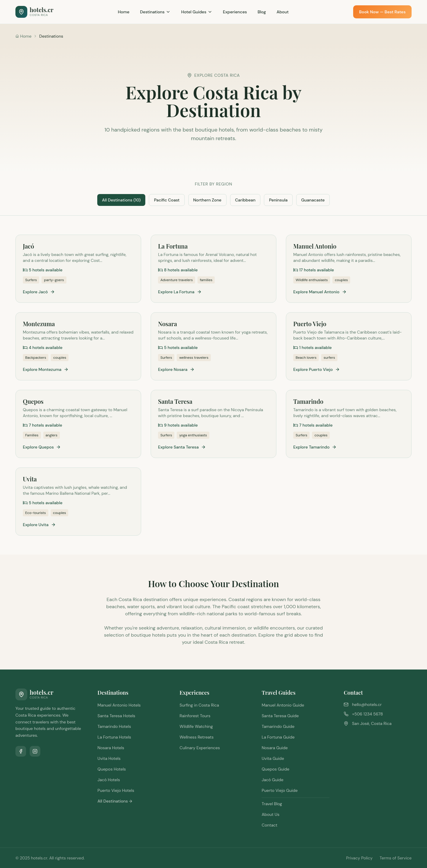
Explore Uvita (39, 525)
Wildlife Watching (196, 726)
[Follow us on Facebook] (21, 751)
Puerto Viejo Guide (279, 790)
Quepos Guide (275, 769)
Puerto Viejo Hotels (116, 790)
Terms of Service (396, 858)
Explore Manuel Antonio (320, 292)
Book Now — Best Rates (382, 12)
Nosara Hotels (111, 748)
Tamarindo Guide (278, 726)
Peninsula (278, 200)
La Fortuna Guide (278, 737)
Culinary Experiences (200, 748)
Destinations (155, 12)
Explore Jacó (39, 292)
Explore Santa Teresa (182, 447)
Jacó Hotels (109, 780)
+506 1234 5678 (367, 714)
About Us (270, 814)
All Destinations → (115, 801)
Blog (262, 12)
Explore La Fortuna (180, 292)
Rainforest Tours (195, 716)
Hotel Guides (197, 12)
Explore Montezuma (46, 369)
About (283, 12)
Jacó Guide (272, 780)
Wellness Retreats (197, 737)
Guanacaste (313, 200)
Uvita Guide (273, 758)
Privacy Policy (359, 858)
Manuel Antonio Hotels (119, 705)
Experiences (235, 12)
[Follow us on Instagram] (35, 751)
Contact (269, 825)
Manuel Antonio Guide (283, 705)
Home (124, 12)
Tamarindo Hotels (114, 726)
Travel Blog (272, 804)
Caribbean (245, 200)
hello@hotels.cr (367, 704)
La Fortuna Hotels (114, 737)
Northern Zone (207, 200)
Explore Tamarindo (315, 447)
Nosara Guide (275, 748)
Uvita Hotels (109, 758)
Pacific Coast (167, 200)
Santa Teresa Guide (280, 716)
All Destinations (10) (121, 200)
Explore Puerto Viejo (317, 369)
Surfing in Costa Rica (199, 705)
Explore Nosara (176, 369)
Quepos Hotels (112, 769)
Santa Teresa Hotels (116, 716)
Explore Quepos (42, 447)
